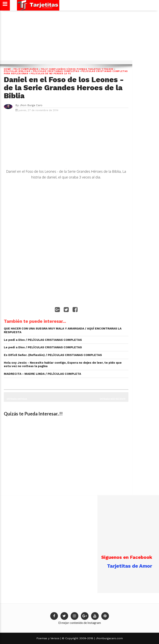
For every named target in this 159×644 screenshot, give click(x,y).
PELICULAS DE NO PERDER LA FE (51, 74)
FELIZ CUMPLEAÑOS (26, 69)
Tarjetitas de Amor (130, 566)
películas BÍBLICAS (17, 71)
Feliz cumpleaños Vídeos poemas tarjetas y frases (77, 69)
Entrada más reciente (113, 399)
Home (7, 69)
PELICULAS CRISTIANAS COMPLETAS (56, 71)
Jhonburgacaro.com (109, 638)
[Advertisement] (79, 37)
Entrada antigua (17, 399)
